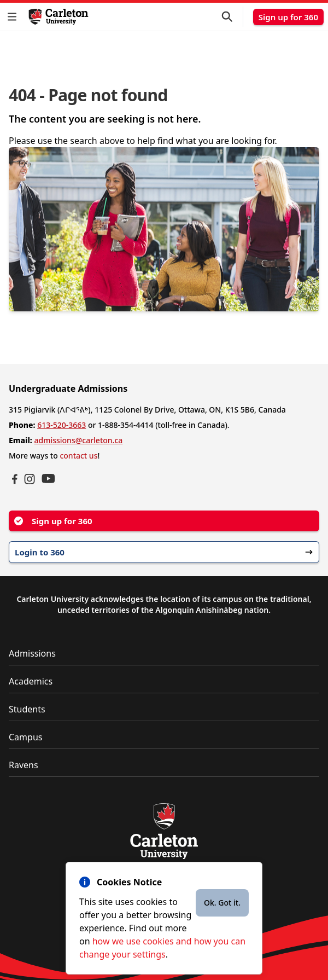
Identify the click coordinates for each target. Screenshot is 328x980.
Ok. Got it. (222, 903)
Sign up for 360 (288, 17)
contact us (78, 456)
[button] (14, 17)
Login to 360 (164, 552)
